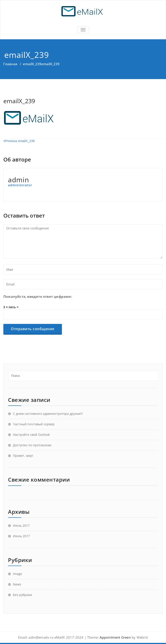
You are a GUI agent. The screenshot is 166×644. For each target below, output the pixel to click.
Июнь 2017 (21, 536)
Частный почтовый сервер (34, 424)
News (17, 584)
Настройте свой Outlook (31, 435)
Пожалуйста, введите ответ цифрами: (38, 296)
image (17, 574)
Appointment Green (115, 637)
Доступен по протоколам (32, 445)
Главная (10, 64)
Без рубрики (23, 595)
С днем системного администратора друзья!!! (48, 414)
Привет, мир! (23, 456)
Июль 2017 (21, 525)
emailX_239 (32, 64)
